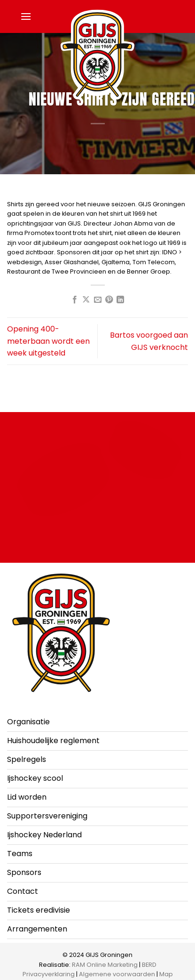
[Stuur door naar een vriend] (97, 300)
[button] (26, 16)
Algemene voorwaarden (117, 974)
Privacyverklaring (49, 974)
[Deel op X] (86, 300)
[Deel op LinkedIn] (120, 300)
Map (166, 974)
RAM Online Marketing (105, 965)
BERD (149, 965)
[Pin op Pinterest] (109, 300)
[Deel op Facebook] (74, 300)
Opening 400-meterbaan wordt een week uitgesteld (48, 341)
